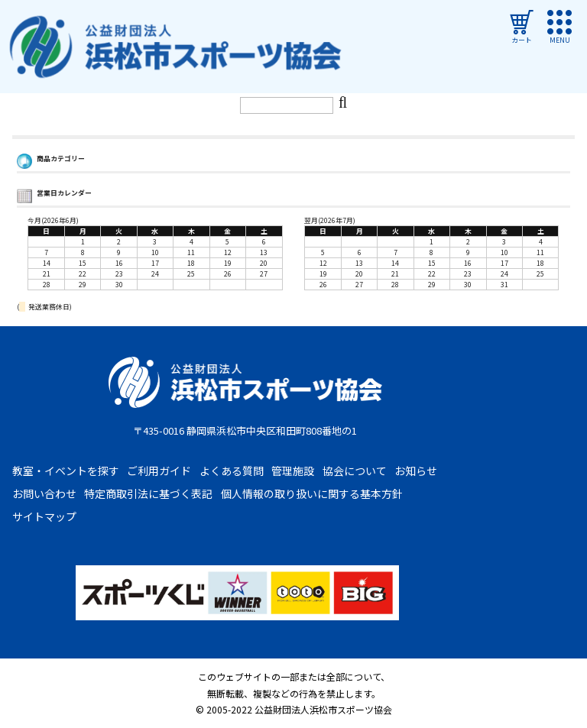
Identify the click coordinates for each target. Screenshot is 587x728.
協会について (355, 471)
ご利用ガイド (159, 471)
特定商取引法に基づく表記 (148, 493)
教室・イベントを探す (66, 471)
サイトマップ (44, 516)
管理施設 (293, 471)
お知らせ (416, 471)
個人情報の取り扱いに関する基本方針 (312, 493)
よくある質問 (232, 471)
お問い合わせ (44, 493)
